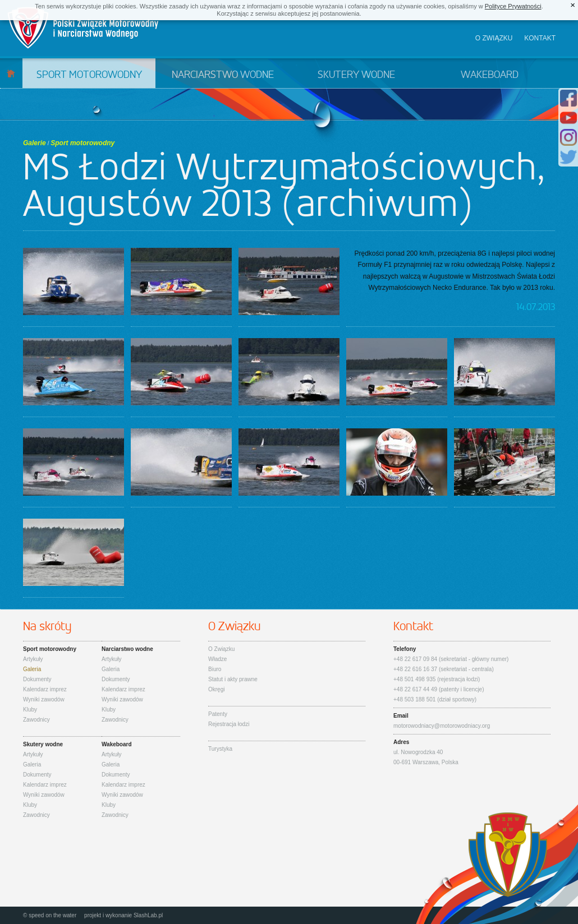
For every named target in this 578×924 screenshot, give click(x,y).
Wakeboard (490, 75)
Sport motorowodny (89, 75)
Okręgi (216, 689)
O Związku (221, 649)
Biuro (215, 669)
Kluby (30, 710)
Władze (217, 659)
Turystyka (220, 749)
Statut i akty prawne (233, 679)
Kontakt (540, 38)
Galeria (32, 669)
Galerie (35, 143)
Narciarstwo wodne (223, 75)
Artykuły (33, 659)
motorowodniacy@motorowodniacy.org (442, 726)
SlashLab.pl (148, 915)
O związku (494, 38)
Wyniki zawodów (44, 699)
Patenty (218, 714)
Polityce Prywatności (513, 6)
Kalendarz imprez (45, 689)
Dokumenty (37, 679)
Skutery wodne (356, 75)
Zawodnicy (36, 720)
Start (11, 73)
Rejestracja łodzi (229, 724)
